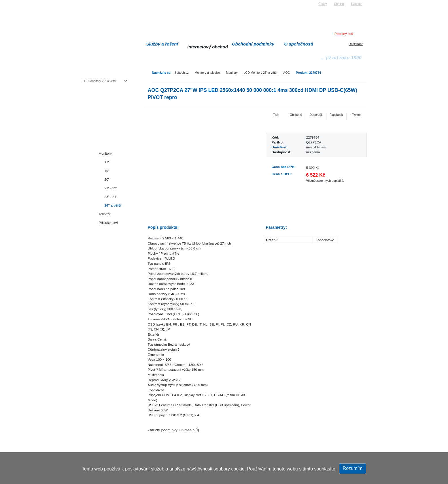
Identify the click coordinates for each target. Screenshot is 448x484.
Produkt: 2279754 (308, 73)
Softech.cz (182, 73)
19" (107, 171)
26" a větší (113, 205)
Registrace (356, 44)
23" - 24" (111, 197)
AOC (287, 73)
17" (107, 162)
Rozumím (353, 468)
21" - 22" (111, 188)
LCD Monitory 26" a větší (261, 73)
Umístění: (279, 147)
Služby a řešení (162, 44)
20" (107, 179)
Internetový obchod (208, 47)
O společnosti (299, 44)
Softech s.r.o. (91, 2)
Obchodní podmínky (253, 44)
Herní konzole (103, 127)
